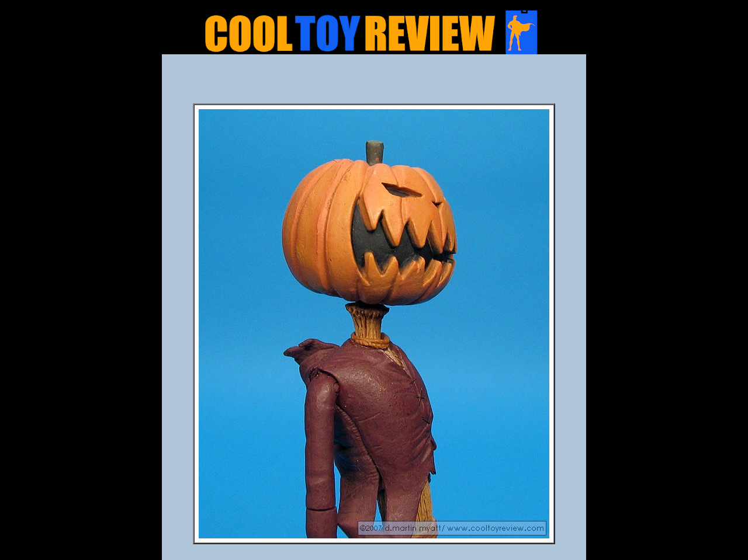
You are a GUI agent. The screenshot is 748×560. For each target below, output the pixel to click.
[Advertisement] (374, 82)
